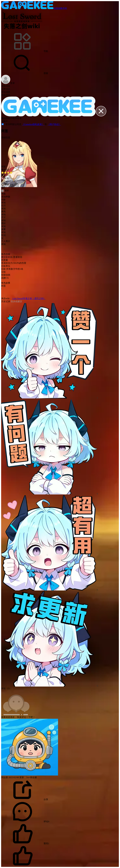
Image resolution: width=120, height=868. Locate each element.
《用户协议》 (54, 124)
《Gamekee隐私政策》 (33, 124)
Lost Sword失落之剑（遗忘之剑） (29, 298)
